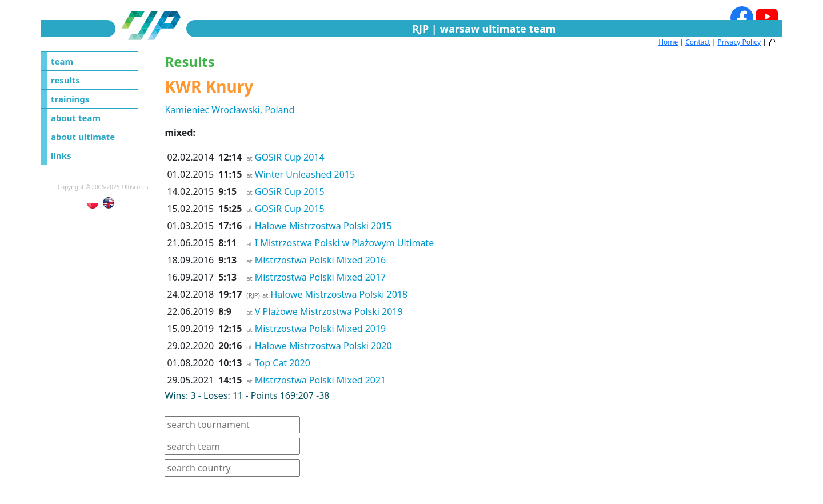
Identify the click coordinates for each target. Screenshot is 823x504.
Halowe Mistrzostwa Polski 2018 (339, 294)
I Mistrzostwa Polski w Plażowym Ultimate (344, 243)
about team (76, 118)
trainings (70, 99)
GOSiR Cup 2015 (290, 191)
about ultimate (83, 137)
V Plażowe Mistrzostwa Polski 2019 (329, 311)
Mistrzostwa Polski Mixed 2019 (320, 329)
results (65, 80)
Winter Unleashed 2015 (305, 174)
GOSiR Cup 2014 (290, 157)
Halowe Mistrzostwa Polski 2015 (323, 226)
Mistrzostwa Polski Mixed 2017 (320, 277)
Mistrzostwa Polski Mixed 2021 (320, 380)
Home (668, 42)
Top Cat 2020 (283, 363)
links (61, 155)
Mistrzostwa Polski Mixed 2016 (320, 260)
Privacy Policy (739, 42)
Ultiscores (135, 187)
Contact (698, 42)
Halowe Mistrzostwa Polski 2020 (323, 346)
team (62, 61)
